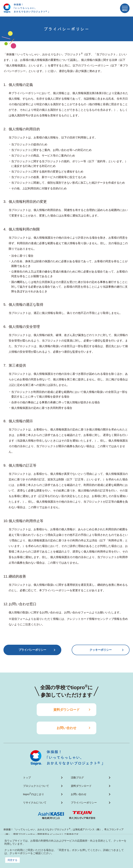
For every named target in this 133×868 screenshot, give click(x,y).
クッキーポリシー (101, 650)
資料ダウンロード (66, 710)
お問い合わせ (66, 728)
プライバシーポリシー (84, 803)
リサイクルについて (35, 803)
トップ (27, 777)
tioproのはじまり (34, 794)
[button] (125, 8)
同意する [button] (12, 860)
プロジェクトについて (36, 786)
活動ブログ (77, 777)
